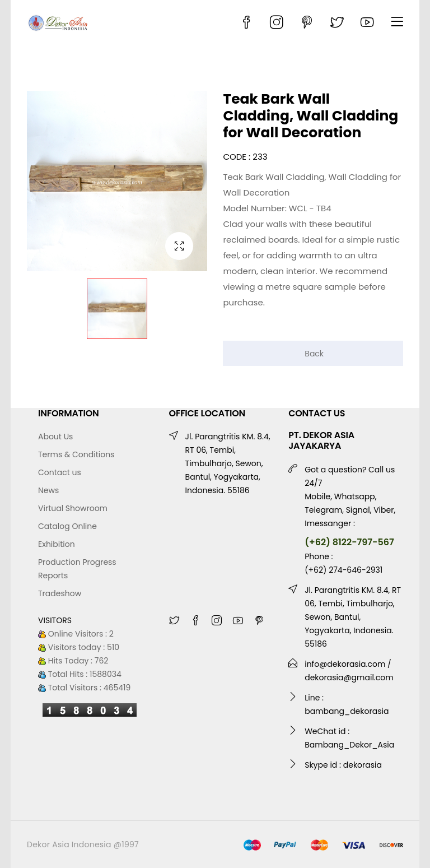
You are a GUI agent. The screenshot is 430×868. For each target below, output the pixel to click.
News (48, 490)
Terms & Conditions (76, 454)
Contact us (60, 472)
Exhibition (57, 544)
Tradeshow (60, 593)
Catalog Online (67, 526)
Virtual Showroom (73, 508)
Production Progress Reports (77, 569)
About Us (55, 437)
